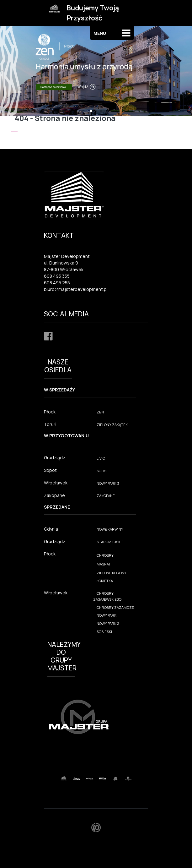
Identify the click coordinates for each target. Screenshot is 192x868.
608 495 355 (57, 276)
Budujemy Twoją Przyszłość (93, 13)
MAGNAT (104, 564)
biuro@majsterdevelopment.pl (76, 289)
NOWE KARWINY (110, 529)
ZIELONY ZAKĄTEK (112, 425)
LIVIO (101, 458)
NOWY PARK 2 (108, 623)
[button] (91, 111)
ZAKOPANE (106, 496)
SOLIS (101, 471)
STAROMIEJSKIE (110, 542)
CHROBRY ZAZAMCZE (115, 607)
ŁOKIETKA (105, 581)
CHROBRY (105, 555)
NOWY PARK (107, 615)
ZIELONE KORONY (112, 573)
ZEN (100, 412)
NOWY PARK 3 (108, 483)
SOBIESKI (104, 632)
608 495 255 (57, 283)
